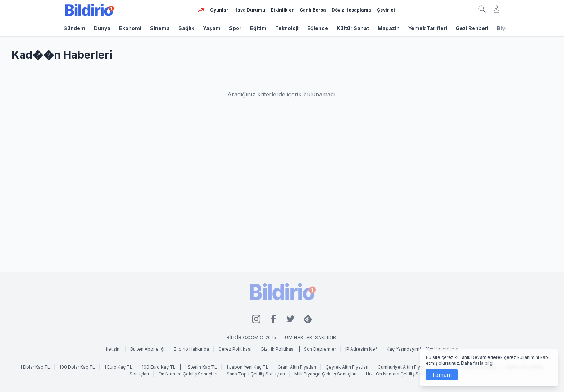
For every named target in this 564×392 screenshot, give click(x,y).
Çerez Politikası (235, 349)
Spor (235, 28)
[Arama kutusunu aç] (482, 9)
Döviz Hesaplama (351, 10)
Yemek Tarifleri (428, 28)
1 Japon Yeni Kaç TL (247, 367)
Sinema (160, 28)
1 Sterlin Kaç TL (201, 367)
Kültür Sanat (353, 28)
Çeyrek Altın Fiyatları (347, 367)
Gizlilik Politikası (278, 349)
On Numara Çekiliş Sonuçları (188, 374)
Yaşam (212, 28)
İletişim (113, 349)
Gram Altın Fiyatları (297, 367)
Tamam (442, 375)
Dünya (102, 28)
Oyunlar (219, 10)
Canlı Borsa (313, 10)
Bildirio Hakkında (191, 349)
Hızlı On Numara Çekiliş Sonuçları (400, 374)
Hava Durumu (250, 10)
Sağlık (186, 28)
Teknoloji (287, 28)
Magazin (389, 28)
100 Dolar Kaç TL (77, 367)
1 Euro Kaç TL (118, 367)
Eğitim (258, 28)
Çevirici (386, 10)
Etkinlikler (282, 10)
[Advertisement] (282, 195)
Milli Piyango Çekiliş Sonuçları (326, 374)
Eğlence (318, 28)
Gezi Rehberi (472, 28)
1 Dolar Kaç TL (35, 367)
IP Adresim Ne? (361, 349)
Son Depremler (320, 349)
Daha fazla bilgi (477, 363)
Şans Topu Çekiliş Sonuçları (256, 374)
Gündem (74, 28)
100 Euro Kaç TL (159, 367)
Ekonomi (130, 28)
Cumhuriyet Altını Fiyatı (401, 367)
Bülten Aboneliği (147, 349)
